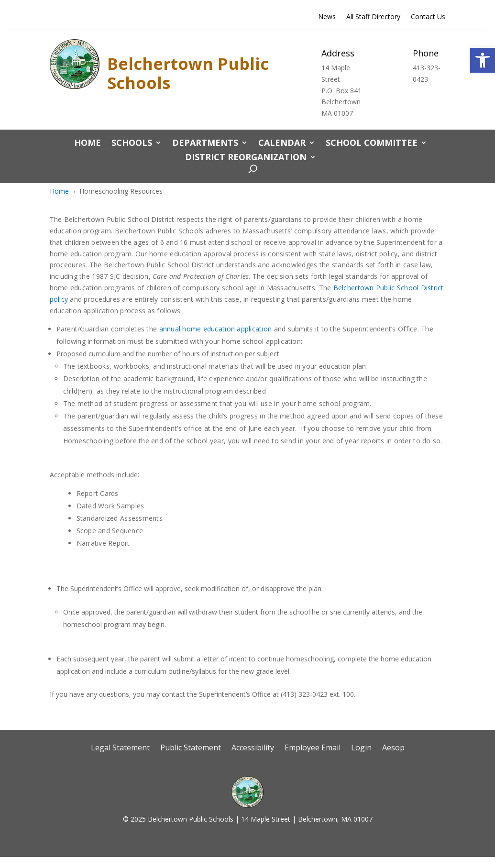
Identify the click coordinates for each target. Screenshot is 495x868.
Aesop (393, 748)
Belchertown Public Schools (188, 73)
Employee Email (313, 748)
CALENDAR (282, 144)
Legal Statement (120, 748)
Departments (205, 144)
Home (88, 144)
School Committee (372, 144)
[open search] (250, 170)
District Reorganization (246, 158)
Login (361, 748)
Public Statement (191, 748)
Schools (132, 144)
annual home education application (216, 329)
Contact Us (428, 17)
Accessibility (253, 748)
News (327, 17)
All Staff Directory (373, 17)
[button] (483, 60)
